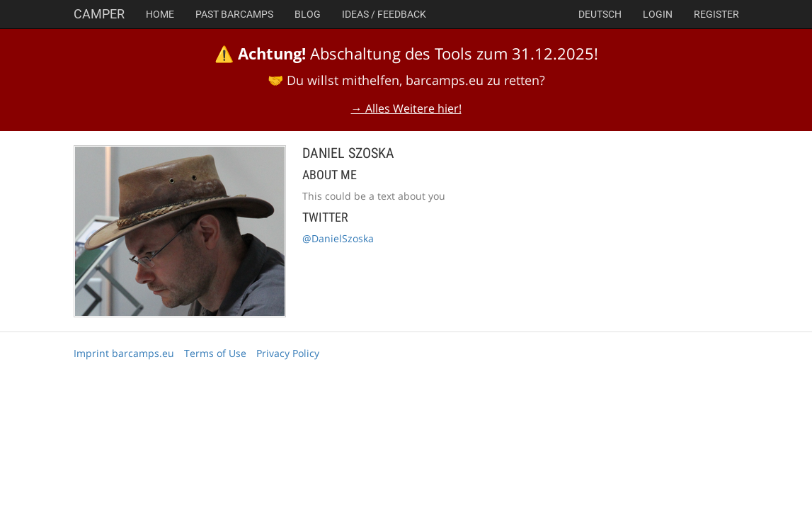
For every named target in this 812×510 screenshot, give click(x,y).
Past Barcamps (234, 14)
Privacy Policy (288, 353)
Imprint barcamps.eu (124, 353)
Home (160, 14)
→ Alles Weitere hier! (406, 108)
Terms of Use (215, 353)
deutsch (600, 14)
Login (658, 14)
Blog (308, 14)
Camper (99, 14)
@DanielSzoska (338, 238)
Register (716, 14)
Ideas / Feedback (384, 14)
